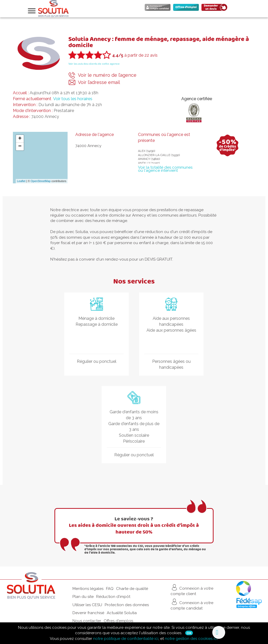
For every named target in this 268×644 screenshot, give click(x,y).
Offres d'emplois (118, 621)
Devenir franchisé (88, 613)
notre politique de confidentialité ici (126, 639)
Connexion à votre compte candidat (192, 604)
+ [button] (20, 139)
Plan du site (83, 597)
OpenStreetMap (41, 181)
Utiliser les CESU (87, 605)
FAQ (110, 589)
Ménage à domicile (96, 318)
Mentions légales (88, 589)
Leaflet (21, 181)
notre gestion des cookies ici (191, 639)
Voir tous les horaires (73, 99)
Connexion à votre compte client (192, 590)
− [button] (20, 147)
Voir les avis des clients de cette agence (94, 64)
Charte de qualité (132, 589)
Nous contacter (87, 621)
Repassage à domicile (97, 324)
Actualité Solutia (122, 613)
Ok (189, 633)
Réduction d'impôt (113, 597)
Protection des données (127, 605)
